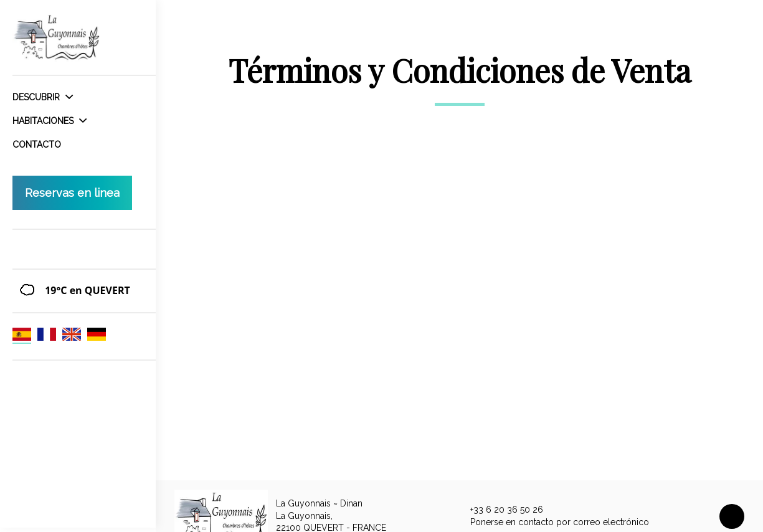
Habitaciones (50, 121)
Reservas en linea (72, 193)
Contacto (37, 145)
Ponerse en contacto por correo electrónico (552, 522)
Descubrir (43, 97)
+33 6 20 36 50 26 (500, 510)
